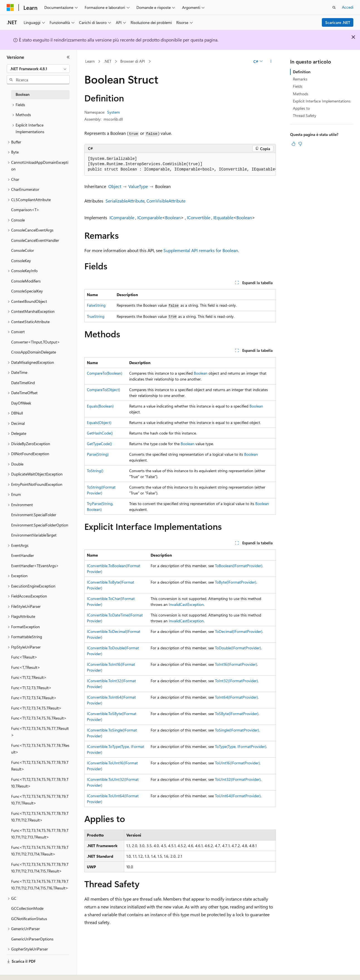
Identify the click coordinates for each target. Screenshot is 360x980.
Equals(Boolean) (100, 406)
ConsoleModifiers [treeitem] (26, 281)
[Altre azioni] (271, 62)
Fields (298, 86)
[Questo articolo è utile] (293, 144)
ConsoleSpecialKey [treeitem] (27, 291)
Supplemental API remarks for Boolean (201, 250)
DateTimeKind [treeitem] (23, 383)
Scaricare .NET (338, 22)
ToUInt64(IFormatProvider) (238, 796)
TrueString (96, 316)
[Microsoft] (10, 8)
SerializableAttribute (125, 201)
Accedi (348, 7)
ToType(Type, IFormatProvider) (241, 746)
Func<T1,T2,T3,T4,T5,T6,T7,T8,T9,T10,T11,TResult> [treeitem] (40, 800)
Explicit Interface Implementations (322, 101)
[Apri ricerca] (334, 8)
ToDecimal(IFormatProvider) (239, 631)
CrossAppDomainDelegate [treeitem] (34, 352)
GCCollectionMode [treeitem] (27, 908)
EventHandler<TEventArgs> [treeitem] (35, 566)
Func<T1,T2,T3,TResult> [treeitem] (31, 688)
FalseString (96, 305)
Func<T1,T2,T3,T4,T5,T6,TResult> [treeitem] (39, 718)
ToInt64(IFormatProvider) (236, 697)
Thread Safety (305, 115)
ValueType (138, 186)
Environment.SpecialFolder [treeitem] (34, 515)
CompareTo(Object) (103, 390)
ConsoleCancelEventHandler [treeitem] (35, 240)
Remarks (300, 79)
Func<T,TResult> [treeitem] (26, 667)
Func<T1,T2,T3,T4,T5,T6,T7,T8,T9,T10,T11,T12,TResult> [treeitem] (40, 817)
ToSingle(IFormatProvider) (237, 730)
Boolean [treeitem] (23, 94)
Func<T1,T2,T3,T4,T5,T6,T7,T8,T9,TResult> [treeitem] (40, 766)
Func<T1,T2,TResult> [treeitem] (29, 677)
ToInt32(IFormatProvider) (236, 681)
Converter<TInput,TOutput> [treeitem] (35, 342)
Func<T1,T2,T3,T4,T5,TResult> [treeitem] (36, 708)
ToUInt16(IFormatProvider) (237, 763)
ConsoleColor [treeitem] (23, 250)
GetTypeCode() (99, 444)
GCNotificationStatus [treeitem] (29, 919)
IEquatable (223, 217)
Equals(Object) (99, 422)
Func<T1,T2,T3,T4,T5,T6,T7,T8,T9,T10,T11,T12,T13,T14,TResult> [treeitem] (40, 851)
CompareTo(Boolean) (105, 373)
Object (115, 186)
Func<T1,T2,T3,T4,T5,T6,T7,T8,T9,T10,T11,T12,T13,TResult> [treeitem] (40, 834)
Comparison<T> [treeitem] (25, 210)
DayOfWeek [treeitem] (21, 403)
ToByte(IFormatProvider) (236, 582)
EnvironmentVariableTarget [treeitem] (34, 535)
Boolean (173, 217)
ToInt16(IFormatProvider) (236, 664)
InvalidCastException (186, 604)
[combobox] (38, 69)
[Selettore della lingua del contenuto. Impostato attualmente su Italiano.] (19, 971)
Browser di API (133, 61)
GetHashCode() (100, 433)
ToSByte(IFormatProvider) (237, 714)
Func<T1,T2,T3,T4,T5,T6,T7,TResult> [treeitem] (40, 732)
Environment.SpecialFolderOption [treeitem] (40, 525)
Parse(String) (98, 454)
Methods (301, 94)
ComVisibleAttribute (166, 201)
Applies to (301, 108)
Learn (90, 61)
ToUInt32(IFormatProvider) (238, 779)
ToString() (95, 471)
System (113, 112)
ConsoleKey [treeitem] (21, 261)
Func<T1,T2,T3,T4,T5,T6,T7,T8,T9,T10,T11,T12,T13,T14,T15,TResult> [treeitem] (40, 868)
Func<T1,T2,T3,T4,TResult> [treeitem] (34, 698)
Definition (302, 72)
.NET (108, 61)
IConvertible (199, 217)
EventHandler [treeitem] (23, 555)
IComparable (122, 217)
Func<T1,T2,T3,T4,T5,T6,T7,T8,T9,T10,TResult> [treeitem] (40, 783)
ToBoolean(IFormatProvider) (239, 566)
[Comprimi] (68, 57)
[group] (180, 164)
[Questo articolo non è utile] (300, 144)
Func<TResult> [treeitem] (24, 657)
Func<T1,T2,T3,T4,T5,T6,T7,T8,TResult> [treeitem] (40, 749)
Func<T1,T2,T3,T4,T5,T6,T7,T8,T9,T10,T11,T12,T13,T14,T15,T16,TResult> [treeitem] (40, 885)
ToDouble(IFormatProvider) (238, 648)
